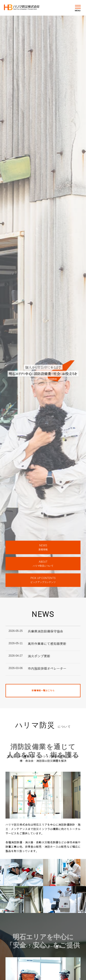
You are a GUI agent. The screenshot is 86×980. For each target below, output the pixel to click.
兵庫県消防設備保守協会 (45, 631)
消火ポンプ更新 (39, 656)
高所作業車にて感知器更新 (47, 644)
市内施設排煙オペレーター (47, 669)
